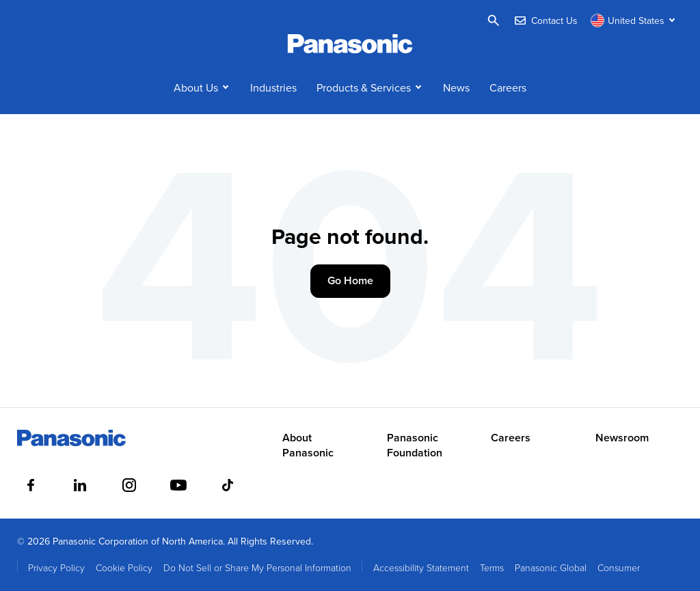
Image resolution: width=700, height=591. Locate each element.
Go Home (350, 280)
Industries (273, 87)
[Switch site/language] (634, 20)
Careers (508, 87)
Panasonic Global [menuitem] (551, 567)
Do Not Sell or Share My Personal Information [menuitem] (257, 567)
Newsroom (622, 438)
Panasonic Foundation (415, 445)
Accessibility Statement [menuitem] (421, 567)
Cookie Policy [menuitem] (124, 567)
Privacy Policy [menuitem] (56, 567)
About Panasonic (308, 445)
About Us (196, 87)
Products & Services (364, 87)
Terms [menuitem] (492, 567)
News (456, 87)
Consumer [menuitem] (619, 567)
